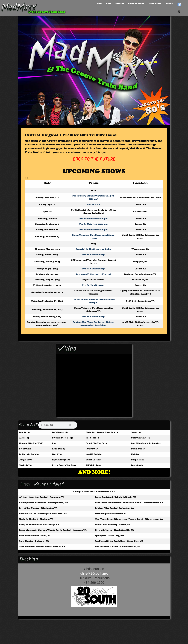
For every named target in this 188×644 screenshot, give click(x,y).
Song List (120, 3)
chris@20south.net (94, 573)
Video (109, 3)
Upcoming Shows (136, 3)
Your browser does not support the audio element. (58, 425)
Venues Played (155, 3)
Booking (169, 3)
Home (99, 3)
